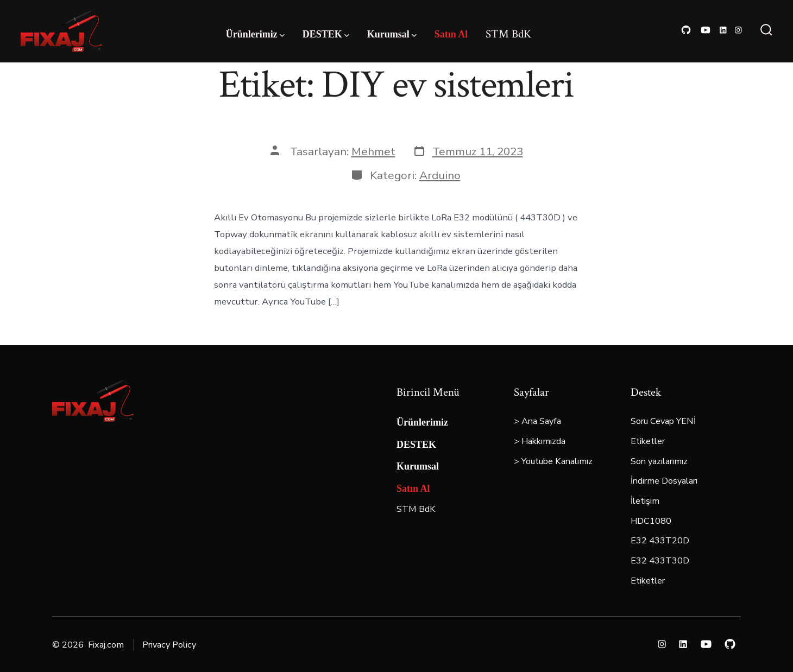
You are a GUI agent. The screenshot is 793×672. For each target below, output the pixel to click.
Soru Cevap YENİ (663, 421)
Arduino (440, 175)
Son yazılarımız (659, 461)
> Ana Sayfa (537, 421)
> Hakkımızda (540, 441)
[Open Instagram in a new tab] (738, 30)
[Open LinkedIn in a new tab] (723, 30)
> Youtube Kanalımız (553, 461)
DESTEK (326, 34)
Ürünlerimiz (255, 34)
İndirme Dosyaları (664, 481)
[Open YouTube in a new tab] (706, 30)
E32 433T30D (660, 561)
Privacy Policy (169, 645)
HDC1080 (651, 521)
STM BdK (508, 34)
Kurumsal (392, 34)
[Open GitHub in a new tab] (686, 30)
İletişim (645, 501)
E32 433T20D (660, 541)
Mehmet (373, 151)
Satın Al (451, 34)
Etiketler (648, 441)
